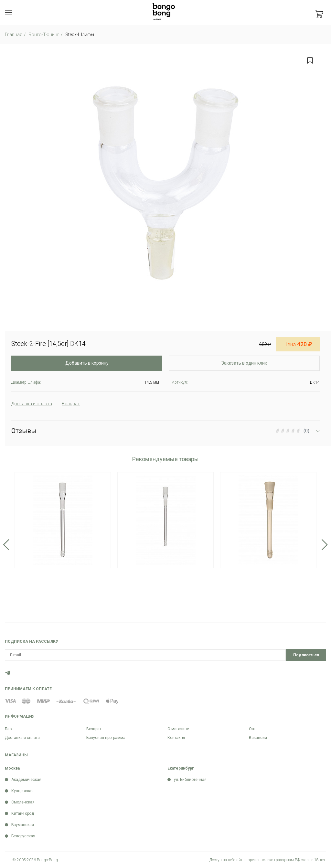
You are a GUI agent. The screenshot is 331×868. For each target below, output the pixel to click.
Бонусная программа (106, 738)
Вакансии (258, 738)
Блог (9, 729)
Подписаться (306, 655)
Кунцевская (22, 791)
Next (325, 545)
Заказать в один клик (244, 363)
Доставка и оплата (22, 738)
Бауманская (23, 825)
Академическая (26, 780)
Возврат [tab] (71, 404)
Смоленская (23, 802)
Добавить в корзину (87, 363)
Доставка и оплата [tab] (32, 404)
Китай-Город (23, 813)
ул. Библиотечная (190, 780)
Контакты (176, 738)
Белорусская (23, 836)
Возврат (94, 729)
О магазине (178, 729)
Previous (6, 545)
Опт (252, 729)
